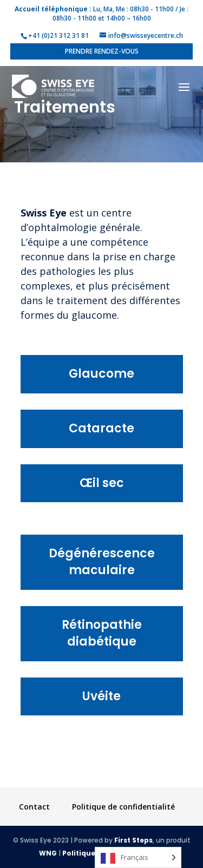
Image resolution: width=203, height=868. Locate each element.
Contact (34, 807)
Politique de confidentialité (123, 807)
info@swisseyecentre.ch (146, 35)
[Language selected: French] (138, 857)
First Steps (133, 840)
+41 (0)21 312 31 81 (58, 35)
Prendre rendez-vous (102, 51)
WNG (48, 853)
